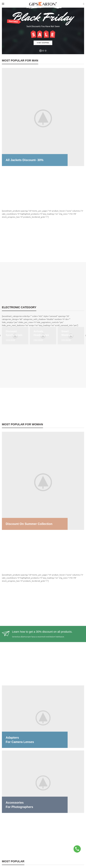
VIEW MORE (10, 340)
